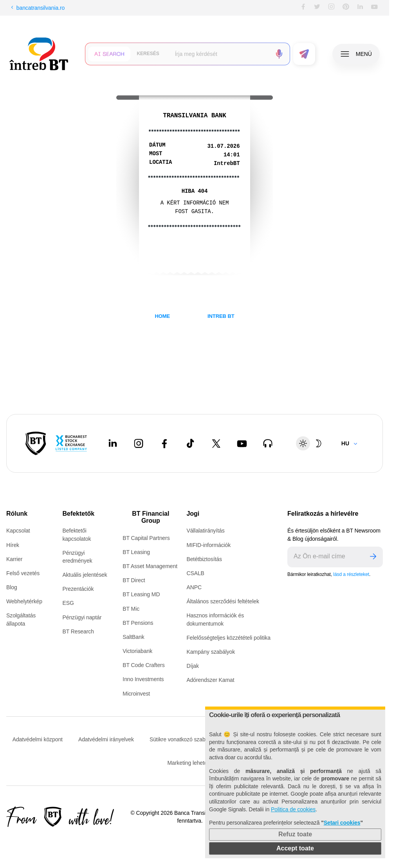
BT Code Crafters (143, 665)
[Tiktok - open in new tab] (190, 443)
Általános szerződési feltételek (223, 601)
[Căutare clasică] (148, 54)
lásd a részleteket (351, 574)
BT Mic (131, 609)
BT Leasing (136, 552)
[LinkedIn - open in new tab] (113, 443)
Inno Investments (143, 679)
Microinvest (136, 694)
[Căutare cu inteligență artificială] (109, 54)
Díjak (192, 666)
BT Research (78, 631)
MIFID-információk (208, 545)
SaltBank (133, 637)
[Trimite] (373, 557)
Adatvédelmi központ (38, 739)
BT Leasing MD (141, 594)
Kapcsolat (18, 531)
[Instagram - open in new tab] (139, 443)
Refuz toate (295, 834)
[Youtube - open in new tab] (242, 443)
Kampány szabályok (211, 652)
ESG (68, 603)
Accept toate (295, 848)
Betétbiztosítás (204, 559)
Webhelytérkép (24, 601)
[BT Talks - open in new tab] (268, 443)
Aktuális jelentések (85, 575)
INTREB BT (221, 316)
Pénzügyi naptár (82, 617)
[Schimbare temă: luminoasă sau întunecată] (311, 443)
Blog (12, 587)
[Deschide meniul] (356, 54)
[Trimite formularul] (304, 54)
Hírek (13, 545)
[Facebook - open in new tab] (164, 443)
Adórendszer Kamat (210, 680)
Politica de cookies (293, 809)
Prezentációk (78, 589)
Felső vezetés (23, 573)
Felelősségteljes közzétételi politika (228, 638)
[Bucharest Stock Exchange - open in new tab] (71, 443)
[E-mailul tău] (325, 557)
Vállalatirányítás (205, 531)
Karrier (14, 559)
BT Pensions (138, 623)
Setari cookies (342, 823)
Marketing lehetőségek (195, 763)
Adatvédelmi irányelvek (106, 739)
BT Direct (134, 580)
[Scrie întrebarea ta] (220, 54)
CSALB (195, 573)
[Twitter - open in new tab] (216, 443)
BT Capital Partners (146, 538)
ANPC (194, 587)
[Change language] (350, 443)
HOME (162, 316)
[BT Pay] (36, 443)
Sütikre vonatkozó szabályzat (185, 739)
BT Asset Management (150, 566)
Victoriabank (137, 651)
